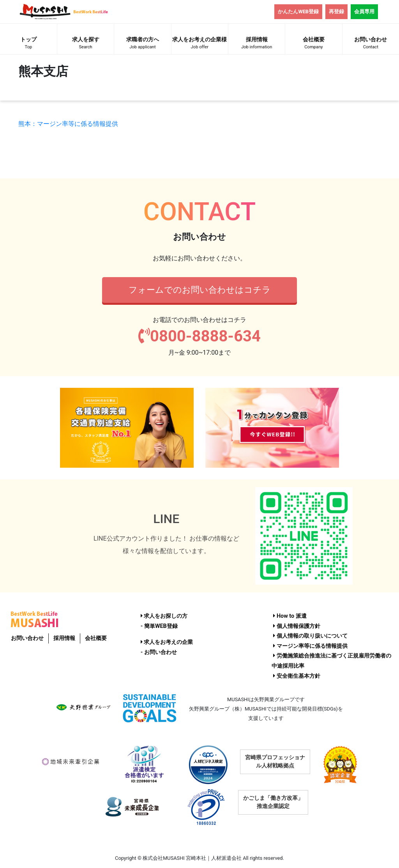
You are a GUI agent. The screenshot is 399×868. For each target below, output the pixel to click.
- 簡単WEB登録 (159, 626)
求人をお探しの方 (164, 616)
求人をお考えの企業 (167, 642)
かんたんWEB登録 (298, 11)
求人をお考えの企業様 (200, 44)
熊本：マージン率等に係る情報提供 (68, 124)
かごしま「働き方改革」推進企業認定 (273, 802)
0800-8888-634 (199, 336)
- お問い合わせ (159, 652)
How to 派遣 (290, 616)
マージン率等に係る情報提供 (310, 646)
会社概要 (313, 44)
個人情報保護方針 (297, 626)
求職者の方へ (142, 44)
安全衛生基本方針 (297, 676)
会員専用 (364, 11)
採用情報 (257, 44)
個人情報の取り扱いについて (310, 636)
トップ (28, 44)
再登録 (336, 11)
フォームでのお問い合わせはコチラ (200, 290)
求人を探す (86, 44)
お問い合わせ (371, 44)
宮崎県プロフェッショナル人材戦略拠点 (275, 761)
